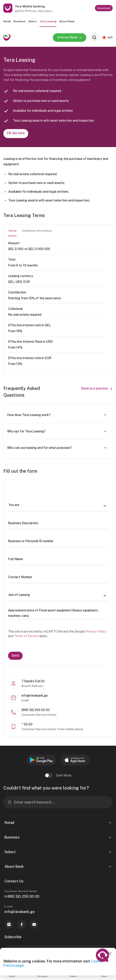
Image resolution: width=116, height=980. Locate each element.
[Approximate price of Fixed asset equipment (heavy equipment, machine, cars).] (58, 613)
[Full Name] (58, 559)
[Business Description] (58, 523)
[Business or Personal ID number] (58, 541)
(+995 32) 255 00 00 (22, 896)
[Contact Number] (58, 577)
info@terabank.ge (19, 912)
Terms (12, 231)
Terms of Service (26, 636)
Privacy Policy (96, 631)
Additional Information (37, 231)
